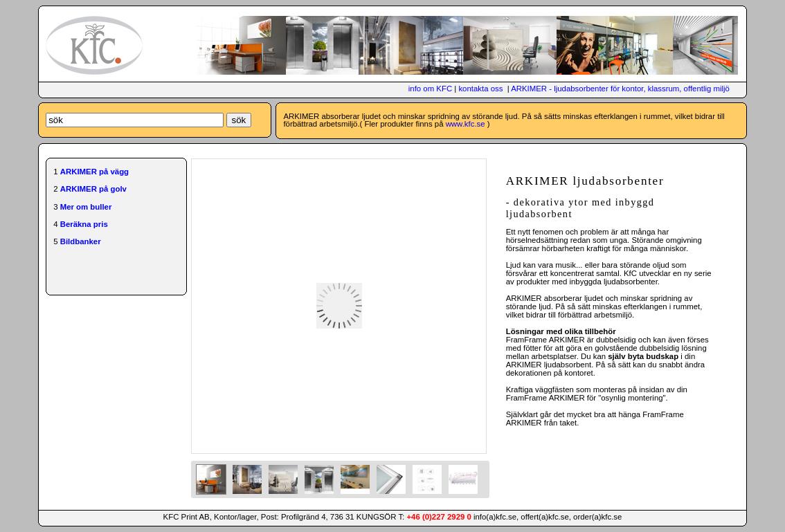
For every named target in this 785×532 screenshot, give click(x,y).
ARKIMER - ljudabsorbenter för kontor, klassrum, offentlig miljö (620, 89)
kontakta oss (480, 89)
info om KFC (430, 89)
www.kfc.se (466, 124)
